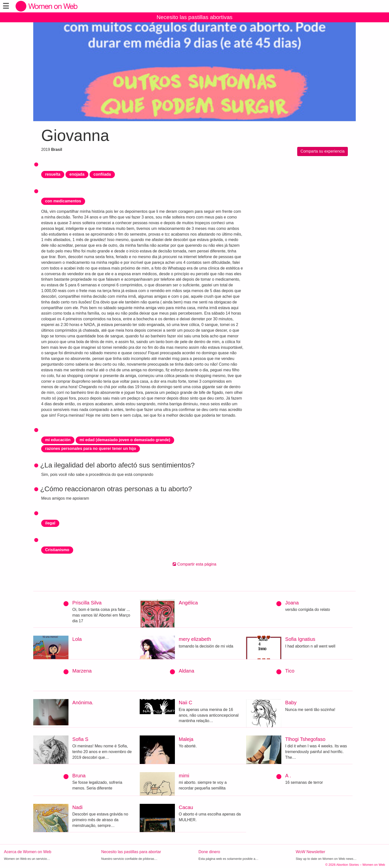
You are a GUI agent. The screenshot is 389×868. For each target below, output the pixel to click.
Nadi (78, 807)
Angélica (188, 603)
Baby (291, 703)
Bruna (79, 776)
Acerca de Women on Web (28, 852)
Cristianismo (57, 550)
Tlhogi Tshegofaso (305, 739)
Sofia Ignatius (300, 639)
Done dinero (209, 852)
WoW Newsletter (310, 852)
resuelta (53, 174)
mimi (184, 776)
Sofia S (80, 739)
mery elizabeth (195, 639)
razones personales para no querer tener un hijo (91, 448)
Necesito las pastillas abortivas (194, 17)
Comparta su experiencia (323, 151)
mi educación (58, 440)
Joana (292, 603)
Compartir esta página (194, 564)
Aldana (187, 671)
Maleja (186, 739)
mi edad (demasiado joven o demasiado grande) (125, 440)
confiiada (102, 174)
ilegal (50, 523)
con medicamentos (63, 201)
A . (288, 776)
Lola (77, 639)
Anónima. (83, 703)
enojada (77, 174)
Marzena (82, 671)
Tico (290, 671)
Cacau (186, 807)
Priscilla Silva (87, 603)
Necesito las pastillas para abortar (131, 852)
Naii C (186, 703)
